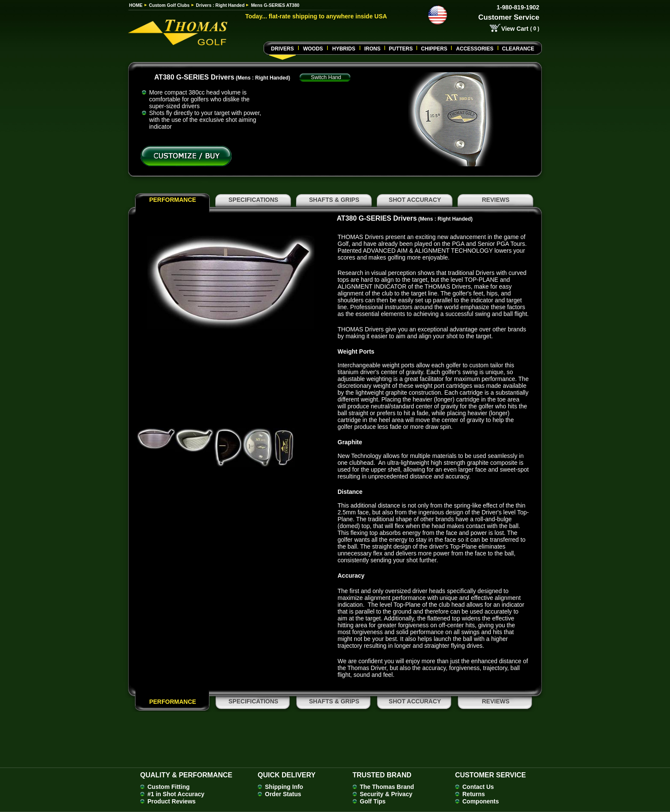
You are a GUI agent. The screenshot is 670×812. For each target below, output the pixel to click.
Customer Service (509, 17)
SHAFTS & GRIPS (334, 200)
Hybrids (344, 49)
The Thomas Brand (387, 787)
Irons (372, 49)
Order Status (283, 794)
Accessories (475, 49)
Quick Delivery (287, 775)
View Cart (515, 29)
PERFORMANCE (173, 200)
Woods (313, 49)
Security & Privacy (386, 794)
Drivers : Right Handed (220, 5)
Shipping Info (284, 787)
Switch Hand (326, 77)
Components (481, 801)
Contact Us (478, 787)
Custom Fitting (169, 787)
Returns (474, 794)
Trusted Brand (382, 775)
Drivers (282, 49)
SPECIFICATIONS (253, 200)
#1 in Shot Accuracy (176, 794)
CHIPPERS (434, 49)
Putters (401, 49)
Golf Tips (373, 801)
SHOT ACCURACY (415, 200)
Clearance (518, 49)
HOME (136, 5)
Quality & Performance (186, 775)
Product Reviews (172, 801)
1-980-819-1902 (518, 7)
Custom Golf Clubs (169, 5)
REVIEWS (496, 200)
